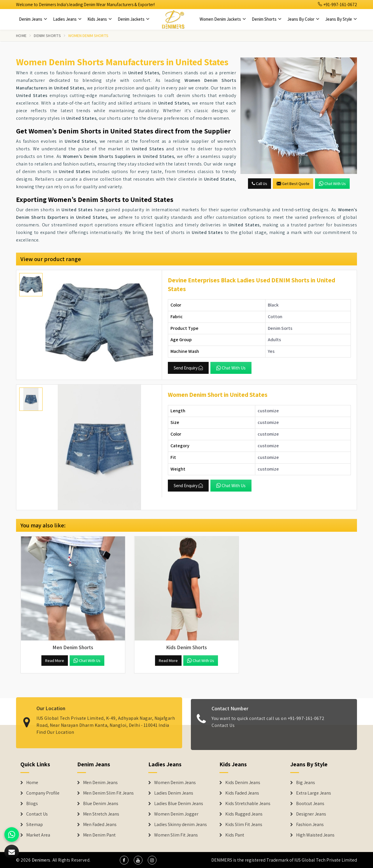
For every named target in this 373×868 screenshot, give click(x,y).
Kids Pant (235, 835)
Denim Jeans (33, 19)
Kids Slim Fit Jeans (244, 825)
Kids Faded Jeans (242, 793)
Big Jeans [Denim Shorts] (306, 783)
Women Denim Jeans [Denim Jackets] (175, 783)
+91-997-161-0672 (337, 5)
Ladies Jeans (67, 19)
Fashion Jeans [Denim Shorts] (310, 825)
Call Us (259, 184)
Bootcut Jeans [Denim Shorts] (310, 804)
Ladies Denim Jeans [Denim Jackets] (174, 793)
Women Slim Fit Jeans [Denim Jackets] (176, 835)
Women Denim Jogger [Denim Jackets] (176, 814)
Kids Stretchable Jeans (248, 804)
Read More (55, 661)
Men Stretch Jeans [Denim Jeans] (101, 814)
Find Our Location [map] (55, 728)
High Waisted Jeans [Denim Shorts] (315, 835)
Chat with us (332, 184)
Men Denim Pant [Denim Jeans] (99, 835)
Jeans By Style (341, 19)
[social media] (124, 860)
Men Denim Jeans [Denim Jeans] (100, 783)
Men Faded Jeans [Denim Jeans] (100, 825)
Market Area (38, 835)
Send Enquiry (188, 368)
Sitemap (35, 825)
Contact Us (223, 729)
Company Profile (43, 793)
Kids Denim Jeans (243, 783)
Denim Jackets (134, 19)
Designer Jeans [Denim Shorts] (311, 814)
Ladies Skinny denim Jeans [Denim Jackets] (181, 825)
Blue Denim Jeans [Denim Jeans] (101, 804)
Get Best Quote (293, 184)
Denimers (41, 860)
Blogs (32, 804)
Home (21, 36)
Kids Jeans (100, 19)
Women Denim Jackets (223, 19)
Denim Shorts (267, 19)
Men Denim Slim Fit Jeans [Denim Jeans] (108, 793)
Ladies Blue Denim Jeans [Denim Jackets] (179, 804)
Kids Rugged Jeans (244, 814)
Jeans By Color (303, 19)
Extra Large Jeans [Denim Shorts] (314, 793)
